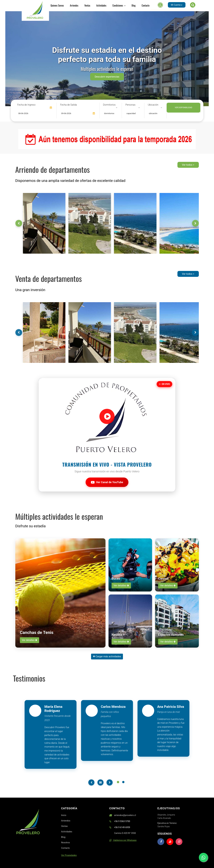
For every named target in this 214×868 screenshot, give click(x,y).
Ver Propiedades (69, 855)
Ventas (87, 5)
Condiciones (119, 5)
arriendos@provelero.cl (125, 815)
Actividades (101, 5)
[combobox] (111, 113)
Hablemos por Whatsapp (123, 840)
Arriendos (74, 5)
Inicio (64, 815)
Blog (134, 5)
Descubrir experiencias (107, 77)
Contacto (146, 5)
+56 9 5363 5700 (122, 821)
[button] (174, 5)
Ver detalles (30, 640)
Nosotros (66, 843)
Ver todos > (188, 165)
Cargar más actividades (107, 656)
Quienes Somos (57, 5)
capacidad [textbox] (131, 113)
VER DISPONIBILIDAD (183, 108)
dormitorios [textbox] (109, 113)
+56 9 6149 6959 (122, 827)
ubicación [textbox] (153, 113)
